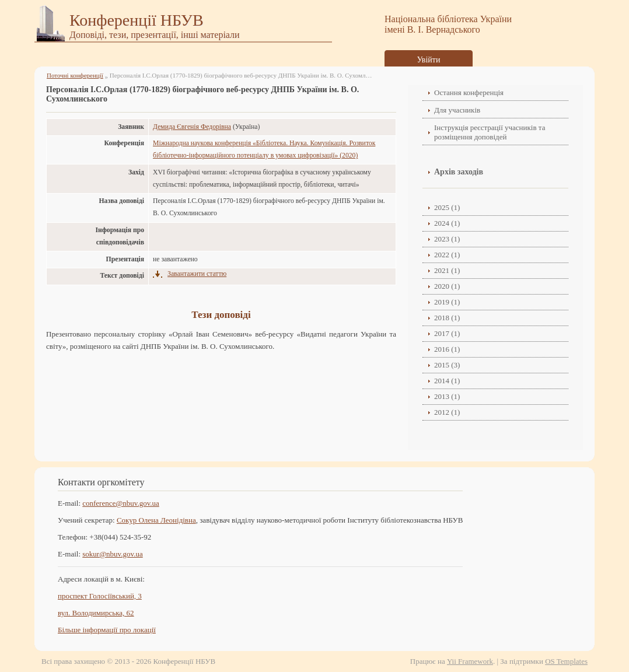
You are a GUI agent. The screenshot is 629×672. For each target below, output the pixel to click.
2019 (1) (447, 302)
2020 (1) (447, 286)
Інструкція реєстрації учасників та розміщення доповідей (490, 132)
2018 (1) (447, 318)
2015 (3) (447, 365)
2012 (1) (447, 412)
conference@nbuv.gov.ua (121, 503)
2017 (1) (447, 333)
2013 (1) (447, 396)
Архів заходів (459, 172)
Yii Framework (470, 661)
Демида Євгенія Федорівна (192, 127)
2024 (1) (447, 223)
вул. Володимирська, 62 (96, 613)
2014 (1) (447, 381)
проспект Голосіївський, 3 (100, 596)
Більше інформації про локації (107, 630)
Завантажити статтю (197, 274)
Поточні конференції (75, 75)
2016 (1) (447, 349)
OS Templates (566, 661)
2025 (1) (447, 207)
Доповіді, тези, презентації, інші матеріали (155, 35)
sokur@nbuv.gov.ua (112, 554)
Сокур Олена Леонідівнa (156, 520)
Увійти (429, 60)
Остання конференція (469, 92)
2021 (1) (447, 270)
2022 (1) (447, 255)
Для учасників (457, 110)
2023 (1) (447, 239)
